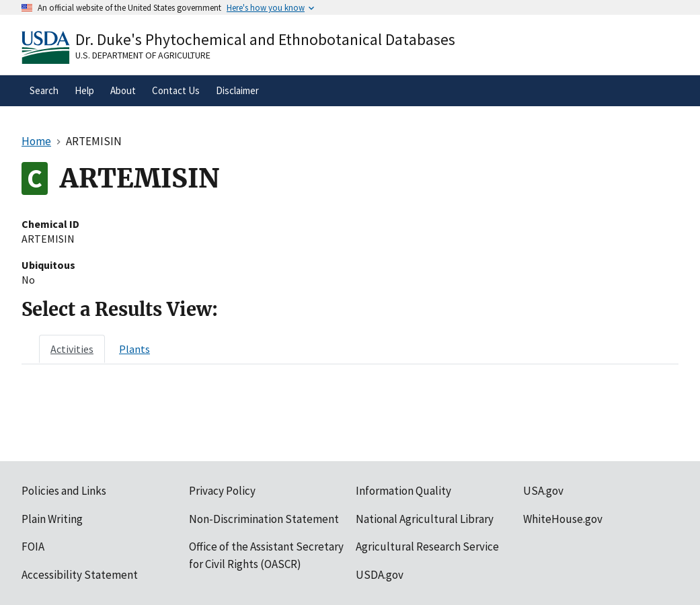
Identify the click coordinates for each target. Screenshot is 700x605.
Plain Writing (52, 519)
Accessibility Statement (80, 575)
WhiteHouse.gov (563, 519)
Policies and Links (64, 491)
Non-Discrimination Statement (264, 519)
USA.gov (543, 491)
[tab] (72, 349)
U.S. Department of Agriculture (143, 55)
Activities (72, 349)
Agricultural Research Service (427, 547)
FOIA (33, 547)
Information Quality (403, 491)
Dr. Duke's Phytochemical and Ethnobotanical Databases (265, 39)
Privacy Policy (222, 491)
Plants (134, 349)
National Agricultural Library (425, 519)
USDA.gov (380, 575)
